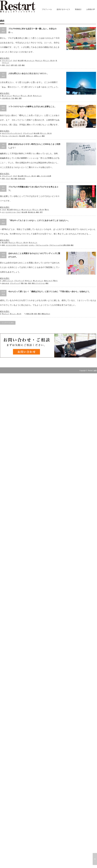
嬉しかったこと (29, 61)
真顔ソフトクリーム (38, 283)
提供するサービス (63, 9)
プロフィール (47, 9)
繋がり (47, 210)
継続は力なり (46, 314)
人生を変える (6, 98)
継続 (23, 65)
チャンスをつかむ (22, 245)
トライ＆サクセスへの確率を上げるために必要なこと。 (32, 107)
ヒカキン (32, 245)
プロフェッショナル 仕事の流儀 (59, 245)
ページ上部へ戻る (95, 859)
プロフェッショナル (42, 245)
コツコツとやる (11, 245)
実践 (22, 283)
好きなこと (17, 210)
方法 (13, 98)
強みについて (48, 281)
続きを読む (5, 58)
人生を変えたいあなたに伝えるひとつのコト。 (28, 73)
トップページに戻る (8, 323)
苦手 (41, 212)
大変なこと (29, 136)
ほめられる (5, 283)
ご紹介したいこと (8, 281)
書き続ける (32, 212)
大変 (19, 65)
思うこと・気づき (49, 61)
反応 (16, 65)
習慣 (20, 98)
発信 (12, 179)
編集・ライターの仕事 (44, 176)
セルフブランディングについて (12, 133)
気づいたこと (37, 96)
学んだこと (39, 61)
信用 (12, 65)
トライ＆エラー (13, 136)
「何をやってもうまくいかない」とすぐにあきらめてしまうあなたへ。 (39, 220)
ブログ (15, 61)
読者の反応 (22, 179)
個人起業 (21, 61)
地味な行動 (30, 314)
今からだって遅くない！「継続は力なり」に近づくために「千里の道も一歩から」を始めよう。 (50, 292)
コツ (3, 212)
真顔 (30, 283)
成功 (36, 314)
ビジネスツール (11, 212)
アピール (5, 136)
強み (26, 283)
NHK (3, 245)
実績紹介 (78, 9)
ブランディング (7, 61)
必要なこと (37, 136)
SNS (3, 65)
